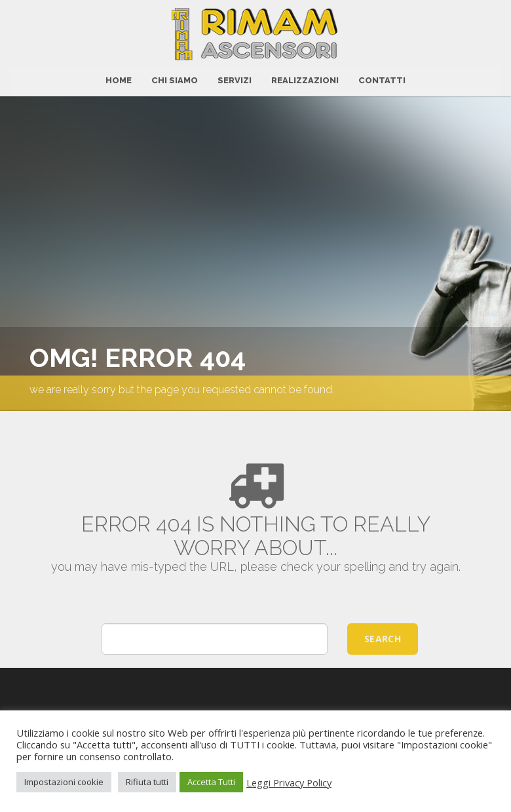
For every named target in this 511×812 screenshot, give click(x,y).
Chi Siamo (175, 78)
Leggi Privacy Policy (289, 783)
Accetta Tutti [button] (211, 782)
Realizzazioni (305, 78)
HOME (119, 78)
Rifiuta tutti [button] (147, 782)
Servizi (235, 78)
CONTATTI (382, 78)
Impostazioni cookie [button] (64, 782)
